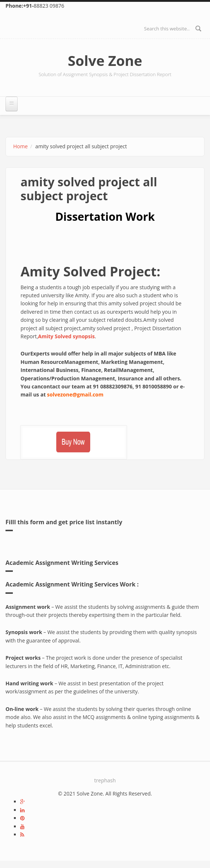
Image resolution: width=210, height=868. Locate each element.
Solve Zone (105, 60)
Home (21, 146)
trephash (105, 780)
